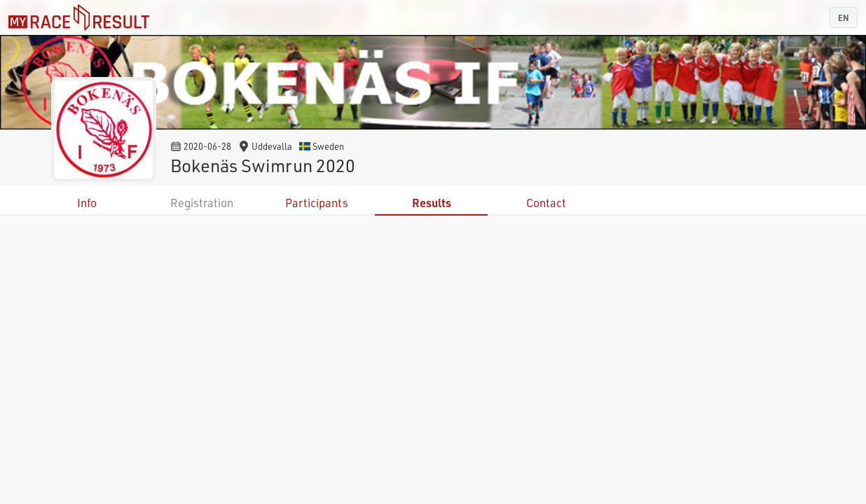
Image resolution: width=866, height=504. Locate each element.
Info (87, 203)
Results (432, 203)
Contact (546, 203)
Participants (317, 203)
